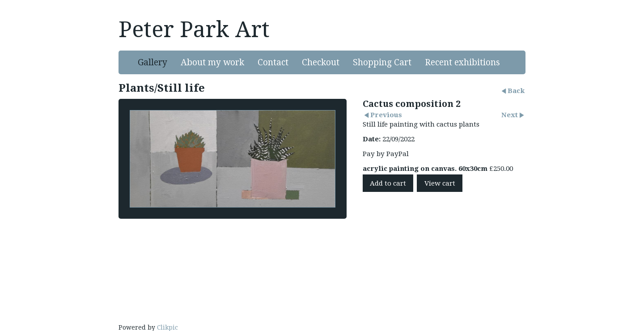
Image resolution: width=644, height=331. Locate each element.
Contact (273, 62)
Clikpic (167, 327)
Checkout (321, 62)
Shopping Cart (382, 62)
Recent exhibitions (462, 62)
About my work (212, 62)
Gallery (153, 62)
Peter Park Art (194, 30)
